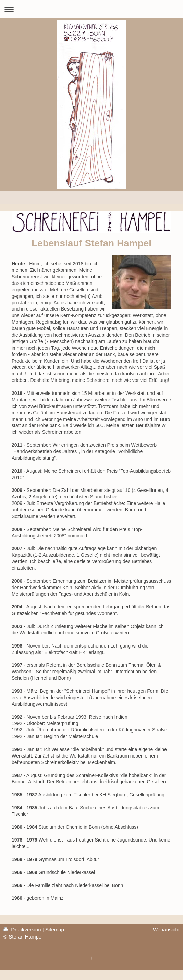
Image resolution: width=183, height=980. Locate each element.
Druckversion (23, 929)
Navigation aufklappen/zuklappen (91, 9)
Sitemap (55, 929)
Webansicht (166, 929)
